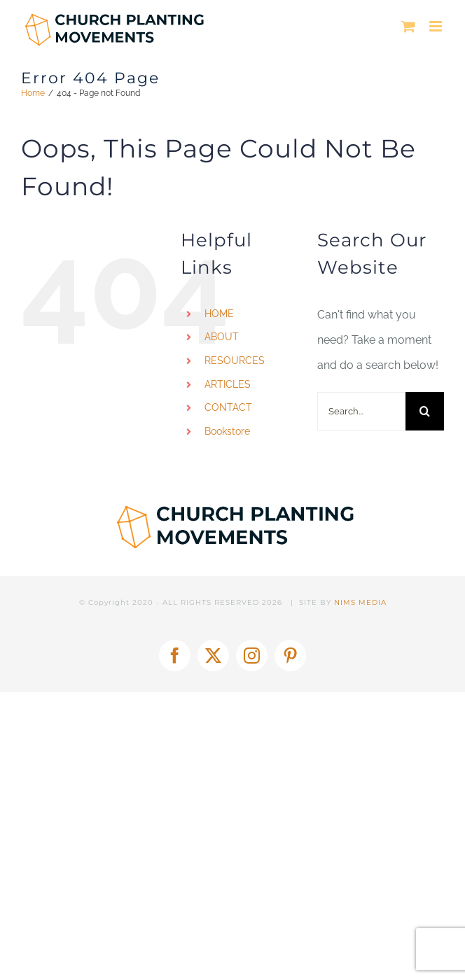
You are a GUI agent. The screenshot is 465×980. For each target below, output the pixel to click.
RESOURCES (235, 360)
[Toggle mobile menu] (437, 26)
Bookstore (227, 431)
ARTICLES (228, 384)
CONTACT (228, 407)
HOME (219, 314)
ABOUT (222, 337)
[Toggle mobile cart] (408, 26)
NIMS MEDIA (360, 602)
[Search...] (361, 411)
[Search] (425, 411)
